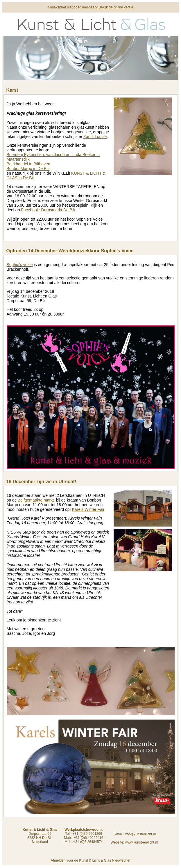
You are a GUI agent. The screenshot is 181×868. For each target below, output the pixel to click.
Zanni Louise (95, 137)
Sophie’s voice (20, 265)
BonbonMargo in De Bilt (28, 169)
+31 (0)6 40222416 (89, 838)
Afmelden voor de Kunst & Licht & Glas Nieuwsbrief (90, 860)
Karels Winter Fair (88, 509)
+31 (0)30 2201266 (87, 834)
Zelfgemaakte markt (36, 500)
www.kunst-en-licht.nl (142, 842)
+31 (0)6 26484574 (88, 842)
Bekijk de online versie (116, 7)
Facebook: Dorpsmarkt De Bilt (48, 210)
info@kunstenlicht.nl (140, 834)
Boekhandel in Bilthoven (28, 164)
